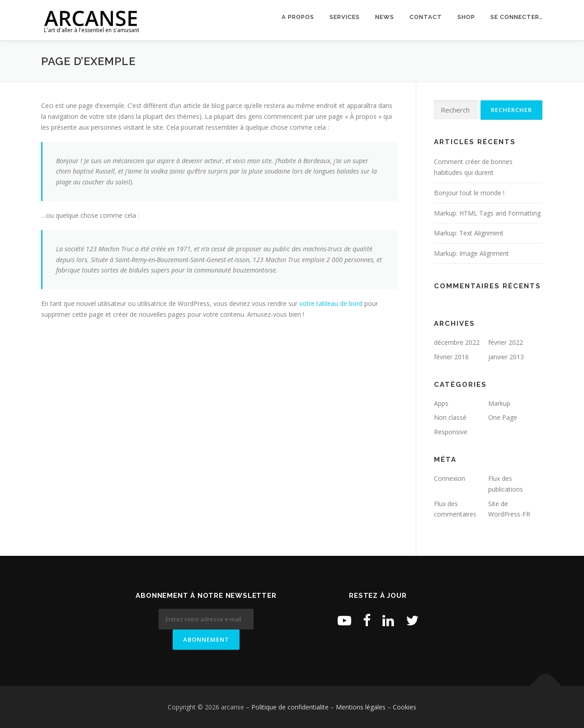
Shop (466, 17)
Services (345, 17)
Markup (499, 403)
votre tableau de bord (331, 303)
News (385, 17)
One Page (503, 417)
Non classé (450, 417)
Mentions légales (361, 707)
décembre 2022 (457, 342)
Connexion (450, 478)
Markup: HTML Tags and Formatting (487, 213)
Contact (426, 17)
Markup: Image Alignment (471, 253)
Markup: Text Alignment (469, 233)
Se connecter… (517, 17)
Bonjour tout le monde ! (469, 193)
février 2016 (451, 357)
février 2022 (506, 342)
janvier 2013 (506, 357)
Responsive (451, 432)
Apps (441, 403)
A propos (298, 17)
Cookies (405, 707)
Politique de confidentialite (290, 707)
